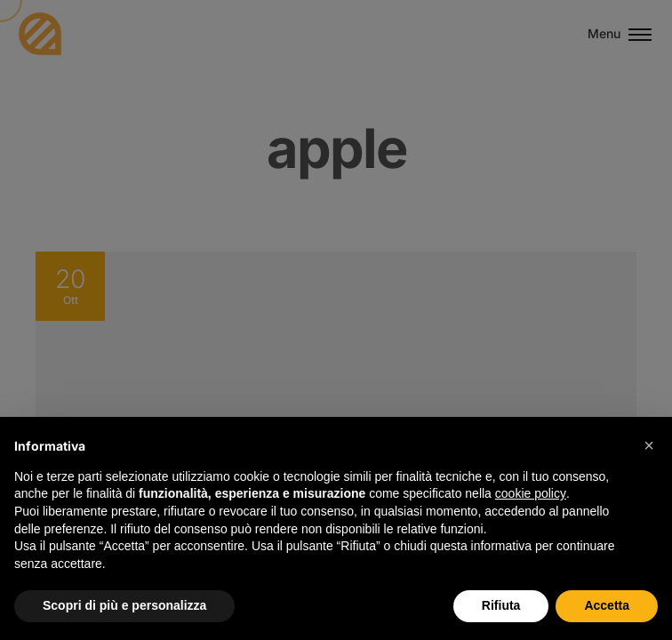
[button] (649, 445)
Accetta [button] (607, 605)
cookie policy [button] (531, 493)
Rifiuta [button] (501, 605)
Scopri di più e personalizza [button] (124, 605)
